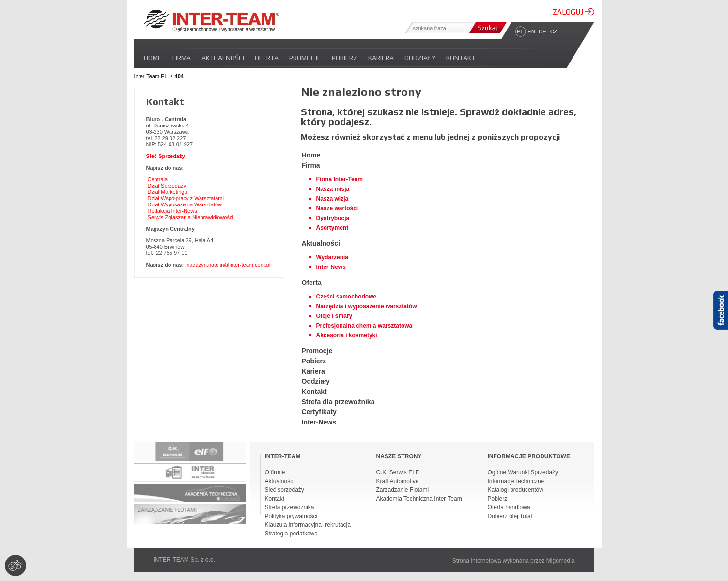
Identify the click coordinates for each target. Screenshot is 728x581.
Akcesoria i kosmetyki (347, 335)
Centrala (158, 179)
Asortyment (333, 228)
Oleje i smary (334, 316)
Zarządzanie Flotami (403, 490)
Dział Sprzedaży (167, 186)
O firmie (275, 472)
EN (531, 31)
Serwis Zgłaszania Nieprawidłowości (191, 217)
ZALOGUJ (573, 12)
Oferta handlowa (509, 507)
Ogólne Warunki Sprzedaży (523, 472)
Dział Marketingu (168, 192)
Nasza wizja (333, 199)
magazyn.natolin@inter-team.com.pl (228, 265)
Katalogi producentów (516, 490)
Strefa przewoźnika (290, 507)
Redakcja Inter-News (172, 211)
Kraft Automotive (398, 481)
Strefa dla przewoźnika (338, 402)
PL (520, 31)
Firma (182, 58)
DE (542, 31)
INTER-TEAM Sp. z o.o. (184, 560)
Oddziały (420, 58)
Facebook (721, 327)
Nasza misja (333, 189)
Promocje (305, 58)
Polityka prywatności (291, 516)
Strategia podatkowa (291, 534)
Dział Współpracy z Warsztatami (186, 198)
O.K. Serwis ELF (398, 472)
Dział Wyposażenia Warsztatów (185, 204)
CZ (554, 31)
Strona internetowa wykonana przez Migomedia (514, 561)
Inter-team (211, 21)
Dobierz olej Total (510, 516)
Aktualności (223, 58)
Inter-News (331, 267)
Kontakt (461, 58)
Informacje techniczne (516, 481)
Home (153, 58)
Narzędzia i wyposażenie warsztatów (367, 306)
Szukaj (487, 28)
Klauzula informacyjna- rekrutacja (308, 525)
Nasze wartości (337, 208)
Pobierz (345, 58)
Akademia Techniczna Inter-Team (419, 499)
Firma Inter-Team (340, 179)
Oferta (267, 58)
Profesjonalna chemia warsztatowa (364, 326)
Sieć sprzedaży (285, 490)
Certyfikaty (319, 412)
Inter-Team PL (151, 76)
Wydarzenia (332, 257)
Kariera (381, 58)
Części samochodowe (347, 297)
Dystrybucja (333, 218)
